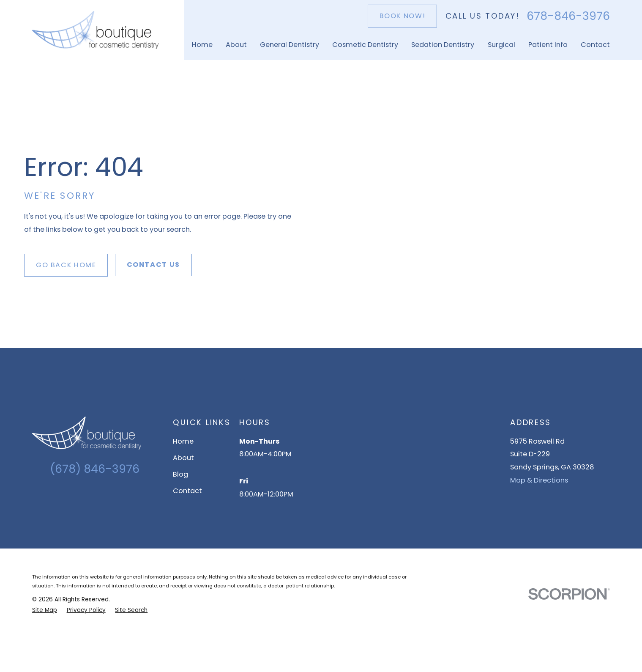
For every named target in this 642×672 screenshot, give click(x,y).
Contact (187, 491)
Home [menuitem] (202, 45)
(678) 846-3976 (95, 469)
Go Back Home (66, 265)
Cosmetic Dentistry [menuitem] (365, 45)
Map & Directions (539, 480)
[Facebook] (102, 496)
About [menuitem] (236, 45)
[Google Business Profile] (72, 496)
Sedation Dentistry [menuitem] (443, 45)
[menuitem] (45, 610)
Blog (180, 474)
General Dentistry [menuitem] (290, 45)
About (183, 458)
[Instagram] (87, 496)
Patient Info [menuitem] (548, 45)
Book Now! (403, 16)
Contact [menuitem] (595, 45)
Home (183, 441)
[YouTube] (117, 496)
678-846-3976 (568, 16)
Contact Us (153, 265)
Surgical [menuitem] (501, 45)
